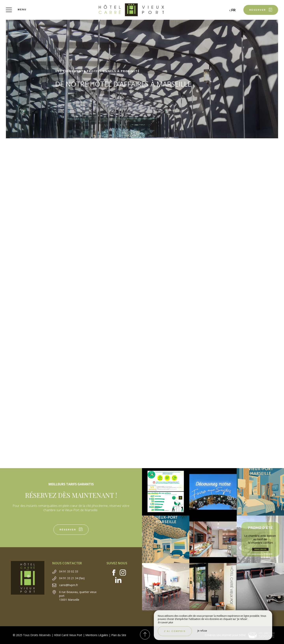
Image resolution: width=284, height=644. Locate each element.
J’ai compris (175, 631)
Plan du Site (119, 635)
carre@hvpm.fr (69, 585)
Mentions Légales (97, 635)
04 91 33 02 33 (69, 571)
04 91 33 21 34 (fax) (72, 578)
